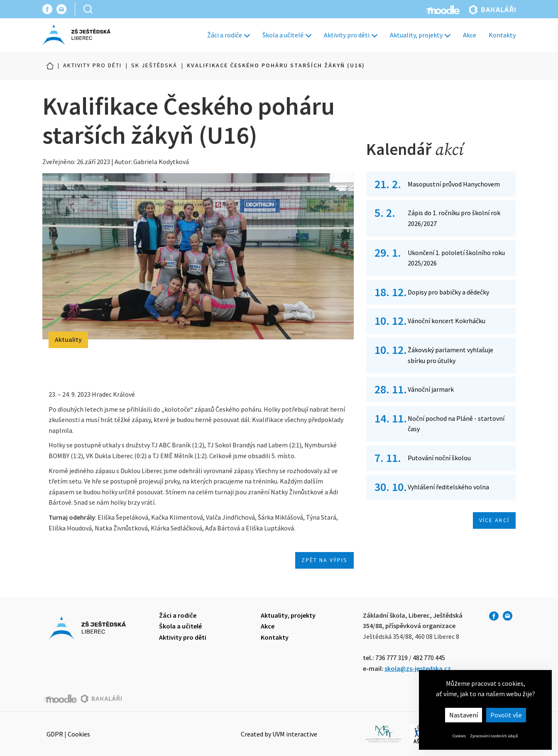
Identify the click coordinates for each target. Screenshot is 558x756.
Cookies (459, 736)
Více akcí (494, 520)
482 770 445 (429, 658)
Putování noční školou (439, 458)
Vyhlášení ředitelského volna (448, 487)
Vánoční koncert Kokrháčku (447, 321)
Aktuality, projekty (420, 35)
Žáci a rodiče (229, 35)
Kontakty (502, 35)
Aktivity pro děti (351, 35)
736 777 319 (392, 658)
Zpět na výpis (324, 560)
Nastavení (464, 715)
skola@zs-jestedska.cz (418, 668)
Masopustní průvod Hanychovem (454, 184)
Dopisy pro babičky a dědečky (448, 292)
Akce (470, 35)
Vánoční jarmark (431, 389)
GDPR (55, 734)
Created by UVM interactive (279, 734)
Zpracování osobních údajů (494, 736)
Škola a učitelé (287, 35)
